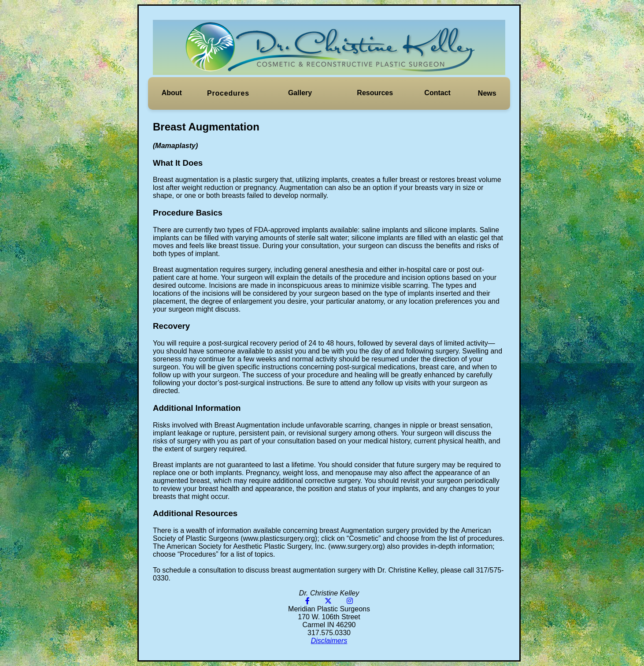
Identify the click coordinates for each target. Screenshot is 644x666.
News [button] (487, 93)
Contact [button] (437, 93)
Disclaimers (329, 641)
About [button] (172, 93)
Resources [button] (375, 93)
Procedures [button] (228, 93)
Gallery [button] (300, 93)
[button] (172, 93)
